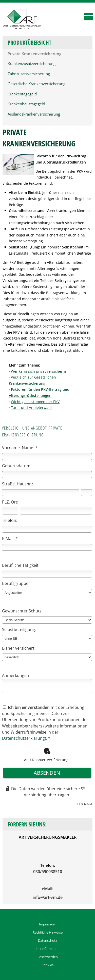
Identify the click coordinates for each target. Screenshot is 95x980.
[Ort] (56, 511)
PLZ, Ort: (10, 502)
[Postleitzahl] (10, 511)
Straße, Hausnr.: (17, 484)
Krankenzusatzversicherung (32, 64)
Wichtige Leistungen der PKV (35, 402)
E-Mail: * (10, 538)
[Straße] (41, 493)
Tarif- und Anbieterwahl (31, 407)
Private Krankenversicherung (34, 54)
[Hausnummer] (87, 493)
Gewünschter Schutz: (22, 611)
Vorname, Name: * (20, 448)
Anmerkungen (16, 675)
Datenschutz (48, 940)
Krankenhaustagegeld (26, 104)
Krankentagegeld (22, 94)
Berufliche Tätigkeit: (21, 565)
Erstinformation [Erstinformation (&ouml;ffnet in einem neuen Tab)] (48, 949)
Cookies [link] (48, 965)
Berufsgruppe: (16, 583)
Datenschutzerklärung (23, 738)
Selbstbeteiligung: (19, 630)
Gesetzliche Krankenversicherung (36, 84)
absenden (47, 773)
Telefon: (10, 520)
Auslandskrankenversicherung (34, 114)
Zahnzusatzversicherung (29, 74)
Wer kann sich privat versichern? (39, 371)
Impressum (48, 924)
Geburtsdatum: (17, 466)
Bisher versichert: (19, 648)
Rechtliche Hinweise (48, 932)
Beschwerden (48, 957)
